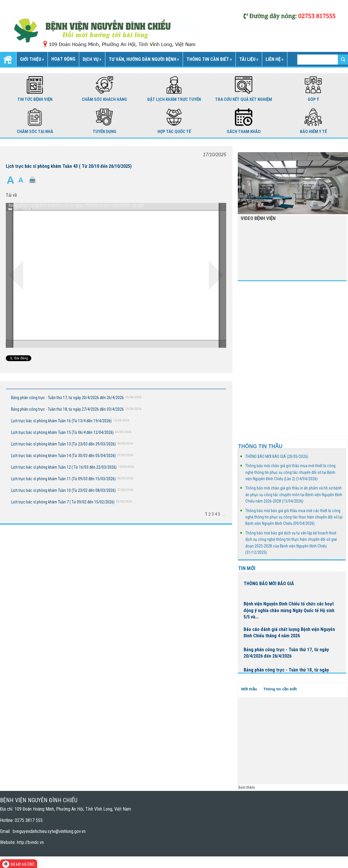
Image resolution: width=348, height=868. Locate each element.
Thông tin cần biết (280, 689)
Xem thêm (246, 787)
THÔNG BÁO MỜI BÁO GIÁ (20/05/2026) (277, 456)
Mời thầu (249, 689)
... (224, 514)
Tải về (11, 195)
